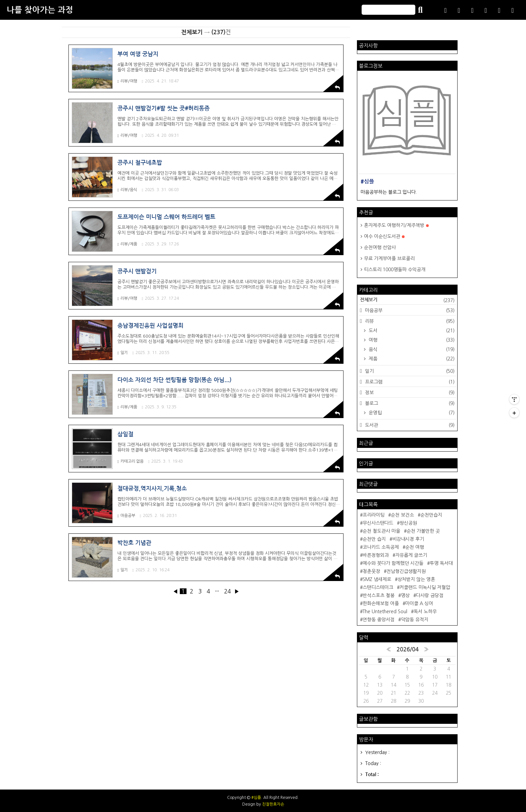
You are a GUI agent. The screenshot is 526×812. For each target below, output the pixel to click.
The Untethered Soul (385, 612)
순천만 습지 (374, 539)
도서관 (409, 425)
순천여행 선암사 (380, 247)
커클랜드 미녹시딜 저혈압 (425, 587)
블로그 (409, 403)
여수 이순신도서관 (384, 236)
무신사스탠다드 (378, 523)
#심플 (256, 798)
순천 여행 (415, 547)
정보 (409, 393)
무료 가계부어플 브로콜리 (389, 258)
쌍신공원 (408, 523)
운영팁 (411, 413)
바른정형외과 (376, 555)
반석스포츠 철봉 (379, 595)
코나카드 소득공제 (381, 547)
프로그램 (409, 382)
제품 (411, 359)
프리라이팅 (374, 515)
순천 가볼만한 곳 (423, 531)
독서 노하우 (425, 612)
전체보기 (407, 300)
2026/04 (408, 650)
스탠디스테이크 (378, 587)
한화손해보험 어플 (381, 603)
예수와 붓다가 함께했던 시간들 (393, 563)
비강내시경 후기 (408, 539)
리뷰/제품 (127, 244)
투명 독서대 (441, 563)
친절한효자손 (273, 804)
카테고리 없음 (130, 461)
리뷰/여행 (127, 81)
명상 (405, 595)
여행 (411, 340)
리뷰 (409, 321)
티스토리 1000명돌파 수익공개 (395, 270)
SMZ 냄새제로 (377, 579)
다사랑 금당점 (430, 595)
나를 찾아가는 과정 (40, 10)
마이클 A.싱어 (419, 603)
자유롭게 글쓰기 (411, 555)
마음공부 (126, 516)
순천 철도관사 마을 (381, 531)
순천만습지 (431, 515)
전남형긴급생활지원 (406, 571)
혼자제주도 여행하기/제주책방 (396, 225)
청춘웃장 (371, 571)
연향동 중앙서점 (379, 620)
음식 (411, 349)
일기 (123, 353)
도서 (411, 331)
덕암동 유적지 (415, 620)
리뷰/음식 (127, 190)
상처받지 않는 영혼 (416, 579)
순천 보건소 (402, 515)
